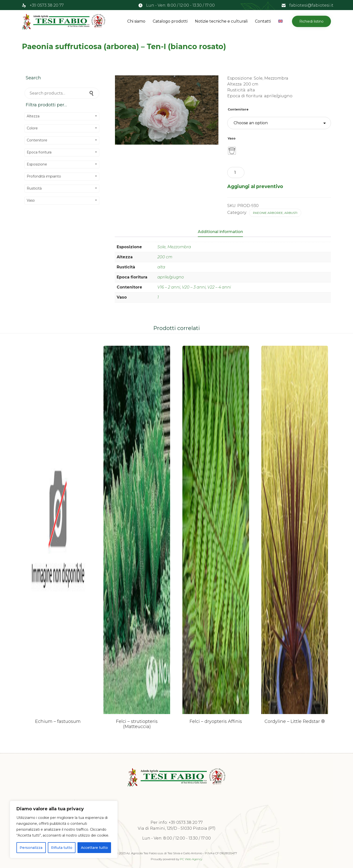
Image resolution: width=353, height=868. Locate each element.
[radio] (232, 151)
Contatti (263, 21)
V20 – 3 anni (194, 287)
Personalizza (31, 848)
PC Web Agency (191, 859)
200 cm (165, 257)
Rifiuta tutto (62, 848)
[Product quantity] (236, 172)
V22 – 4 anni (219, 287)
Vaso (232, 138)
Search (92, 93)
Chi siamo (136, 21)
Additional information (220, 232)
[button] (311, 21)
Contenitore (238, 109)
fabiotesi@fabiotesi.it (311, 5)
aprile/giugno (171, 277)
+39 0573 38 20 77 (47, 5)
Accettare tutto (94, 848)
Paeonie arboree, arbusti (275, 213)
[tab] (223, 232)
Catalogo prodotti (170, 21)
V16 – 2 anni (169, 287)
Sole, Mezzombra (174, 247)
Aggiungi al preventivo (255, 186)
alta (161, 267)
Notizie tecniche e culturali (221, 21)
